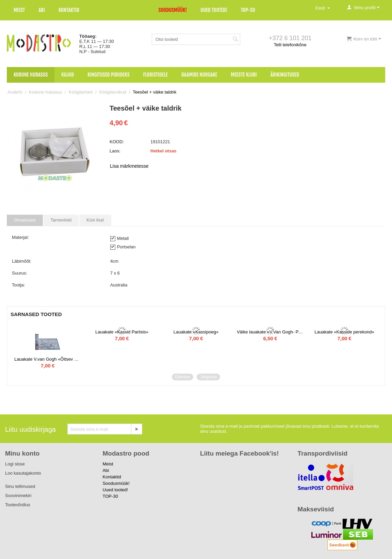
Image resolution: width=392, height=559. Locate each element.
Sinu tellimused (20, 486)
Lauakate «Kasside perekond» (344, 332)
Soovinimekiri (18, 496)
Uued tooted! (214, 10)
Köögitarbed (81, 92)
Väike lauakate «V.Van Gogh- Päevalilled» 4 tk (270, 332)
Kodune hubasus (31, 75)
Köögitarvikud (113, 92)
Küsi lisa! (95, 220)
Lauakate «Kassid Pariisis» (122, 332)
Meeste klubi (244, 75)
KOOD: (117, 142)
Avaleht (15, 92)
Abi (42, 10)
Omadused (25, 220)
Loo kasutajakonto (23, 473)
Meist (19, 10)
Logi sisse (15, 464)
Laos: (115, 151)
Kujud (68, 75)
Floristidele (156, 75)
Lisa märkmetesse (129, 166)
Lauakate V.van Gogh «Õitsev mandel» (48, 359)
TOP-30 (248, 10)
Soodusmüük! (173, 10)
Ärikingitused (285, 75)
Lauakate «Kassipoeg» (196, 332)
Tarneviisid (61, 220)
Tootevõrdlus (18, 505)
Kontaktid (69, 10)
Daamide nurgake (199, 75)
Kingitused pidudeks (108, 75)
